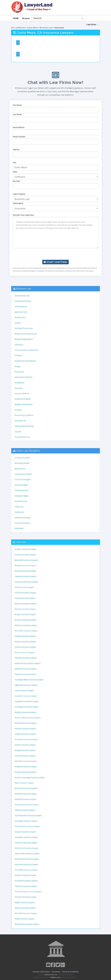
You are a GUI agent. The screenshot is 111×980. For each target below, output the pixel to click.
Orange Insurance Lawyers (25, 750)
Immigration (20, 383)
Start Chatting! (55, 262)
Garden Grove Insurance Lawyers (28, 663)
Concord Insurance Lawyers (25, 593)
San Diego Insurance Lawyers (26, 821)
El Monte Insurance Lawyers (26, 620)
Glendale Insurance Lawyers (26, 669)
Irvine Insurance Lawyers (24, 690)
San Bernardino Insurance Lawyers (28, 815)
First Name (17, 105)
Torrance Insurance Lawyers (26, 897)
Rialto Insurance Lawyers (24, 783)
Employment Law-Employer (25, 361)
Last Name (17, 114)
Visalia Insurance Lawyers (25, 919)
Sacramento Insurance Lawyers (27, 805)
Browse (26, 18)
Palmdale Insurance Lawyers (26, 761)
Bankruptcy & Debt (22, 463)
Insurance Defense (22, 393)
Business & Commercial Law (26, 334)
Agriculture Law (21, 312)
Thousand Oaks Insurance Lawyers (28, 892)
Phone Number (19, 137)
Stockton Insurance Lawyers (26, 875)
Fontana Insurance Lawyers (25, 642)
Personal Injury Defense (24, 415)
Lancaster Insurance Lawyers (26, 696)
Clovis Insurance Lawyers (24, 587)
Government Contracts (24, 377)
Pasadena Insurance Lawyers (26, 767)
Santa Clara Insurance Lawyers (27, 848)
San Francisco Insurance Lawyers (27, 826)
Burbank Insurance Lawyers (26, 571)
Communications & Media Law (27, 350)
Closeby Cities (21, 542)
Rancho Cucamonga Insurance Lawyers (30, 777)
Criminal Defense (21, 490)
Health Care (19, 512)
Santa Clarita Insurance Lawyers (27, 854)
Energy (17, 366)
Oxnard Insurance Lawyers (25, 756)
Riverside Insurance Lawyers (26, 794)
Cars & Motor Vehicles (23, 474)
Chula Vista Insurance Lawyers (26, 582)
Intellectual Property (23, 399)
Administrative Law (22, 296)
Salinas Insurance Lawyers (25, 810)
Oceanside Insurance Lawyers (26, 739)
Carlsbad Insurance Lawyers (26, 576)
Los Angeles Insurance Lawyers (27, 707)
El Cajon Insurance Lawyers (25, 614)
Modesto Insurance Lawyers (26, 712)
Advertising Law (21, 307)
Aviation (18, 323)
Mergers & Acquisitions (24, 404)
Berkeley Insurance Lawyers (26, 565)
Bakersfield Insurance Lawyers (27, 560)
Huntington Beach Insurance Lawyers (29, 680)
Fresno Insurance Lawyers (25, 652)
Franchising (19, 372)
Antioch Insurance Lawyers (25, 555)
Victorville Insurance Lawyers (26, 913)
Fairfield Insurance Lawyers (25, 636)
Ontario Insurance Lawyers (25, 745)
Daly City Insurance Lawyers (26, 604)
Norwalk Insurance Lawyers (25, 729)
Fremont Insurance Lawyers (26, 647)
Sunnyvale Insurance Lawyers (26, 881)
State (15, 172)
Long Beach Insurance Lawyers (27, 701)
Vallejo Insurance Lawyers (25, 902)
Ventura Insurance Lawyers (25, 908)
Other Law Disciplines (28, 451)
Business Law (46, 28)
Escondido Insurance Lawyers (26, 631)
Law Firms (92, 25)
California (20, 28)
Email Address (19, 127)
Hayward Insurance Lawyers (26, 674)
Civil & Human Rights (23, 479)
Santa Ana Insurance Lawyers (26, 843)
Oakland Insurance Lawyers (25, 734)
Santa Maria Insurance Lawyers (27, 859)
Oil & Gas (18, 410)
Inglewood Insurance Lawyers (26, 685)
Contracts (19, 355)
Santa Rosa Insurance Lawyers (26, 864)
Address (16, 150)
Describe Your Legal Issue (23, 215)
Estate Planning (21, 501)
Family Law (19, 507)
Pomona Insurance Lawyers (25, 772)
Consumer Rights (21, 485)
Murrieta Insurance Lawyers (26, 723)
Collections (19, 345)
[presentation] (56, 254)
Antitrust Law (20, 317)
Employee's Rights (22, 496)
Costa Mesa (32, 28)
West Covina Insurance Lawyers (27, 924)
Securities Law (20, 421)
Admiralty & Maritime (23, 301)
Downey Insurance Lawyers (25, 609)
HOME (16, 18)
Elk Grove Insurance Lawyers (26, 625)
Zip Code (16, 181)
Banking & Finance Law (24, 328)
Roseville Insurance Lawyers (26, 799)
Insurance (19, 388)
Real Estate (19, 528)
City (15, 162)
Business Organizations (24, 339)
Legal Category (19, 194)
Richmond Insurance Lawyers (26, 788)
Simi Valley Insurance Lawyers (26, 870)
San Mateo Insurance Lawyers (26, 837)
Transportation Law (22, 437)
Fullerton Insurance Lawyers (26, 658)
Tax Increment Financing (24, 426)
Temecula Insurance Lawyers (26, 886)
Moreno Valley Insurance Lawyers (28, 718)
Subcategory (18, 203)
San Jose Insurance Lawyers (25, 832)
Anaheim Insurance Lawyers (26, 549)
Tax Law (18, 432)
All (12, 28)
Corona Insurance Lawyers (25, 598)
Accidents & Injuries (22, 458)
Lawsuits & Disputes (23, 523)
